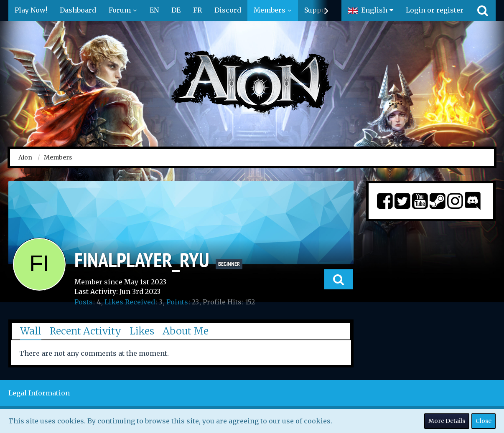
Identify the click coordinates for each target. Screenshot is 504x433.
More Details (447, 421)
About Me (186, 331)
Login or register (435, 10)
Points (177, 302)
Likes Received (130, 302)
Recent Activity (85, 331)
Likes (142, 331)
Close (484, 421)
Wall (31, 331)
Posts (84, 302)
